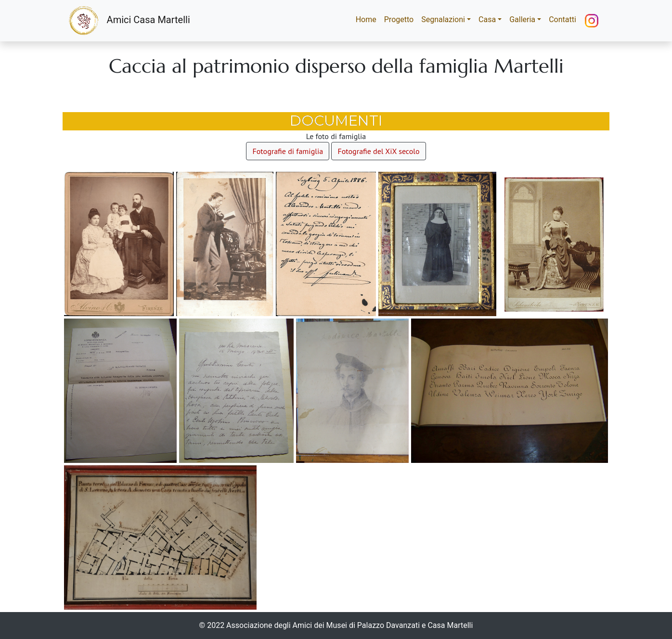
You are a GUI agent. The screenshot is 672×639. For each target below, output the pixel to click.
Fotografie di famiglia (288, 151)
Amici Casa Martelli (129, 21)
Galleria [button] (522, 19)
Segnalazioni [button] (443, 19)
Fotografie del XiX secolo (378, 151)
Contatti (562, 19)
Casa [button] (487, 19)
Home (368, 19)
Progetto (399, 19)
